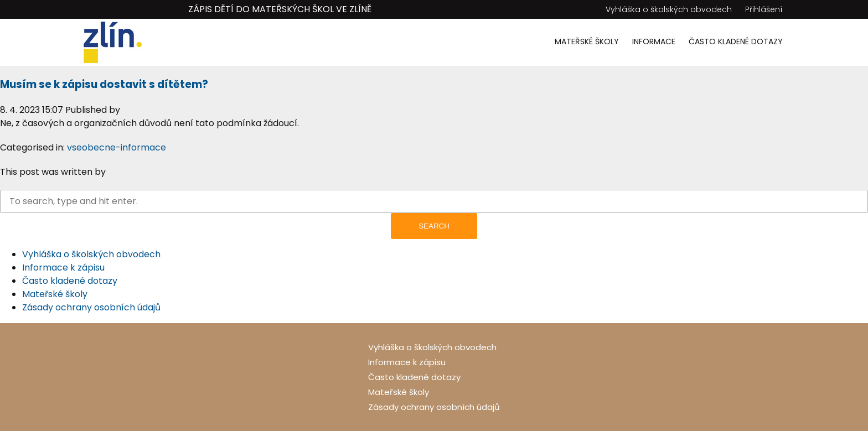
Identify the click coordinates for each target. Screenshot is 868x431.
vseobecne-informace (117, 147)
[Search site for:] (434, 201)
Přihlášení (764, 9)
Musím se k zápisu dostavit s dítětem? (104, 84)
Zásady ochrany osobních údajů (91, 307)
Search (434, 226)
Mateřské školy (587, 41)
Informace (654, 41)
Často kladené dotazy (736, 41)
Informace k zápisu (63, 268)
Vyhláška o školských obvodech (669, 9)
